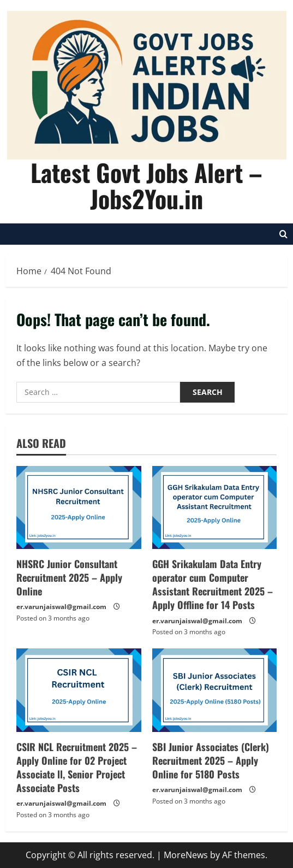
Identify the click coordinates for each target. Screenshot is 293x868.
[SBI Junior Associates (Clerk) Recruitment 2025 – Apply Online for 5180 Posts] (215, 690)
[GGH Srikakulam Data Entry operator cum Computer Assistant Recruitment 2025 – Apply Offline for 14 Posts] (215, 507)
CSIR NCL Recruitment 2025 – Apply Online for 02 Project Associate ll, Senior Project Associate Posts (77, 767)
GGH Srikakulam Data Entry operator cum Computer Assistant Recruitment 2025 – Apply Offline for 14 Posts (213, 584)
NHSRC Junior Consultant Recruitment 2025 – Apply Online (69, 577)
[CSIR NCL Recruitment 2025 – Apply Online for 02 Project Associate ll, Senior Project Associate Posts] (79, 690)
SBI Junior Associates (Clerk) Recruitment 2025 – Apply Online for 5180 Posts (211, 760)
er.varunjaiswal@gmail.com (61, 607)
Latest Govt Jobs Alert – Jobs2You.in (146, 185)
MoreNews (186, 855)
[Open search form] (283, 234)
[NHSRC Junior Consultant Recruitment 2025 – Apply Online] (79, 507)
